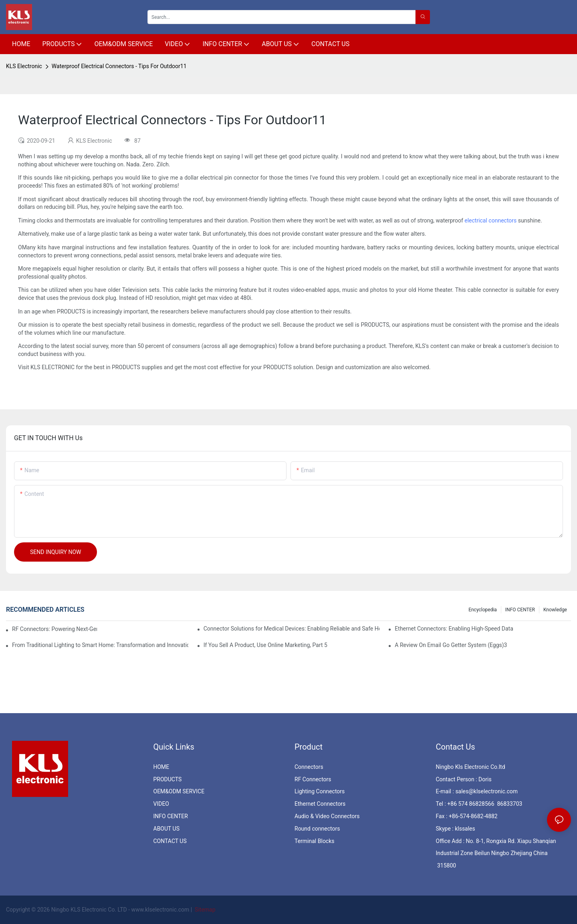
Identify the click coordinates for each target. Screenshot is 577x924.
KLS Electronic (24, 66)
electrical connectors (490, 220)
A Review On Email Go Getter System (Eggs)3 (451, 645)
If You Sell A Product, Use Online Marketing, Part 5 (265, 645)
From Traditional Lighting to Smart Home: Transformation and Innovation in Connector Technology (100, 645)
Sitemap (205, 910)
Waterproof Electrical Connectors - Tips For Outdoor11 (119, 66)
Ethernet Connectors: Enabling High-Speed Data (454, 629)
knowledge (555, 610)
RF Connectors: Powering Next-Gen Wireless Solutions (54, 629)
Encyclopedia (483, 610)
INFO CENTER (520, 610)
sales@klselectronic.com (486, 791)
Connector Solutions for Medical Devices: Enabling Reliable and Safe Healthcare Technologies (292, 629)
